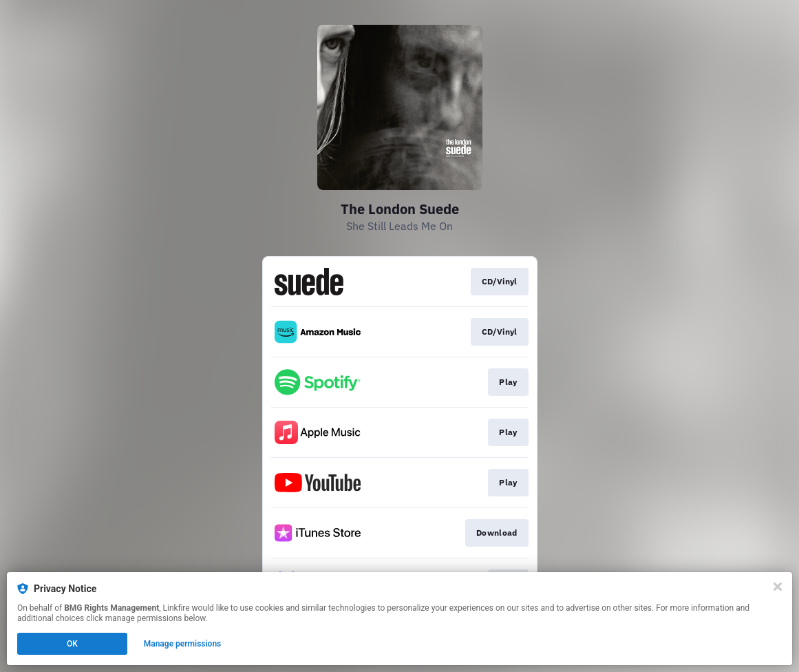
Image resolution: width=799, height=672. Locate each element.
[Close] (778, 587)
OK (72, 644)
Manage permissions (183, 644)
